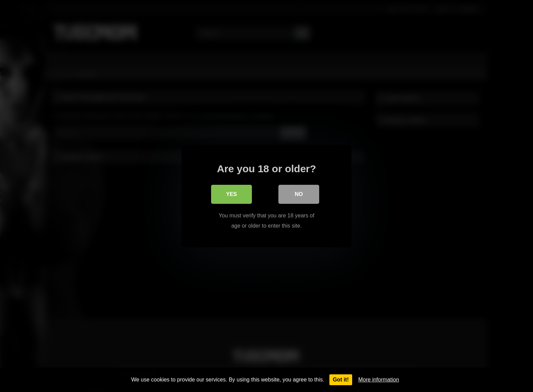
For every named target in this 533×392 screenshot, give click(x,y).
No (299, 194)
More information (379, 380)
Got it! (341, 380)
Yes (231, 194)
